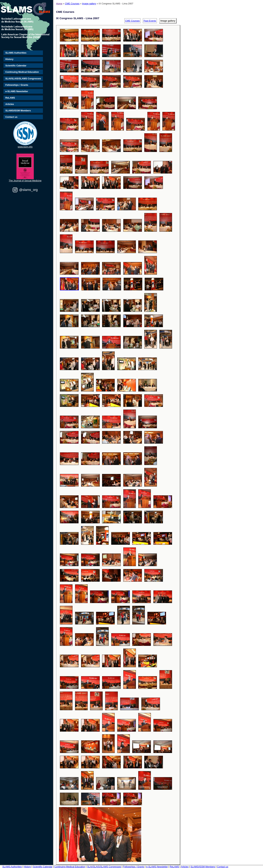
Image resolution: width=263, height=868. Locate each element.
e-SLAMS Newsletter (17, 91)
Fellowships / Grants (17, 85)
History (9, 59)
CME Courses (72, 4)
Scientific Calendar (16, 66)
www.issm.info (25, 147)
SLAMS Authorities (16, 53)
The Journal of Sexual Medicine (25, 181)
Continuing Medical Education (22, 72)
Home (59, 4)
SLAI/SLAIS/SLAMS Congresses (23, 79)
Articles (10, 104)
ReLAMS (10, 98)
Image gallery (89, 4)
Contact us (11, 117)
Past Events (150, 21)
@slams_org (28, 190)
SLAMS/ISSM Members (18, 111)
